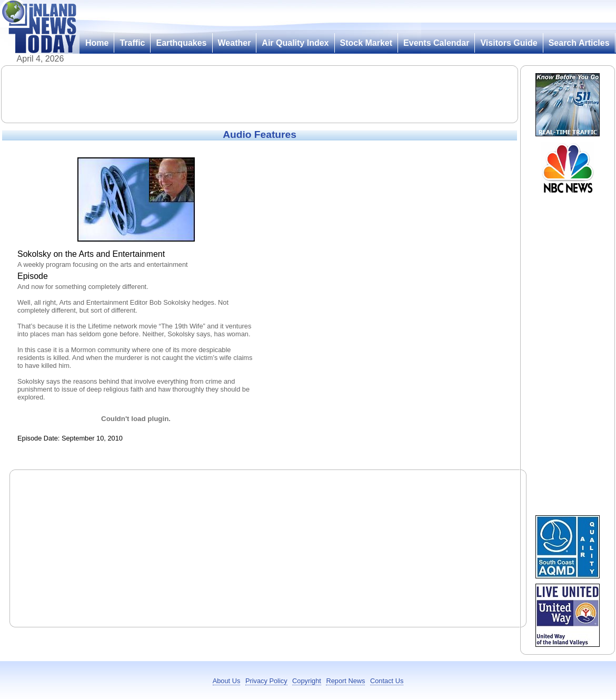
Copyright (307, 681)
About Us (227, 681)
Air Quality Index (295, 43)
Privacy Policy (266, 681)
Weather (235, 43)
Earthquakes (181, 43)
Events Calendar (436, 43)
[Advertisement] (260, 94)
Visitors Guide (509, 43)
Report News (345, 681)
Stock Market (366, 43)
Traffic (132, 43)
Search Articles (579, 43)
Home (97, 43)
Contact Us (387, 681)
